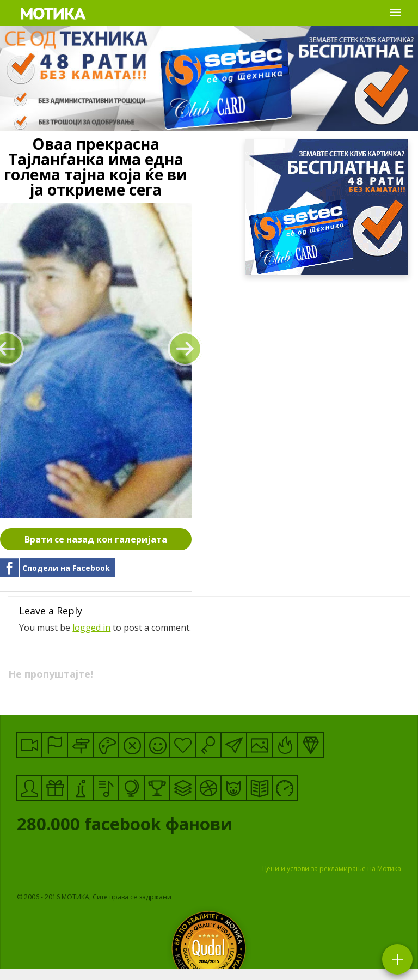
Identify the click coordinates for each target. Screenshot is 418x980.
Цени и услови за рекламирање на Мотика (332, 869)
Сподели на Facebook (66, 568)
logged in (91, 628)
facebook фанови (168, 826)
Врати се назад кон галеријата (96, 539)
